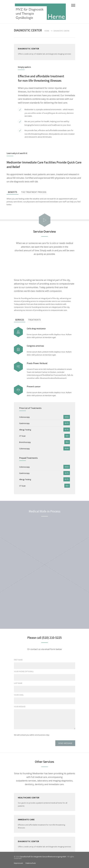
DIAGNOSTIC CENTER (29, 841)
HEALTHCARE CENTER (29, 798)
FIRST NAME (18, 660)
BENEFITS (13, 192)
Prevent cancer (34, 386)
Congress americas (35, 346)
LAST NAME (18, 683)
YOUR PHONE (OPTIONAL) (24, 672)
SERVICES (20, 320)
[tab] (13, 192)
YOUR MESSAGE (20, 707)
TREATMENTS (34, 320)
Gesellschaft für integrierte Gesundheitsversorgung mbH (43, 857)
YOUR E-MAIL (19, 695)
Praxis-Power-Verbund (37, 363)
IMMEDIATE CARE (26, 819)
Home (47, 31)
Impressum (18, 863)
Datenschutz (31, 863)
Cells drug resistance (36, 328)
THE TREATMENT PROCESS (34, 192)
